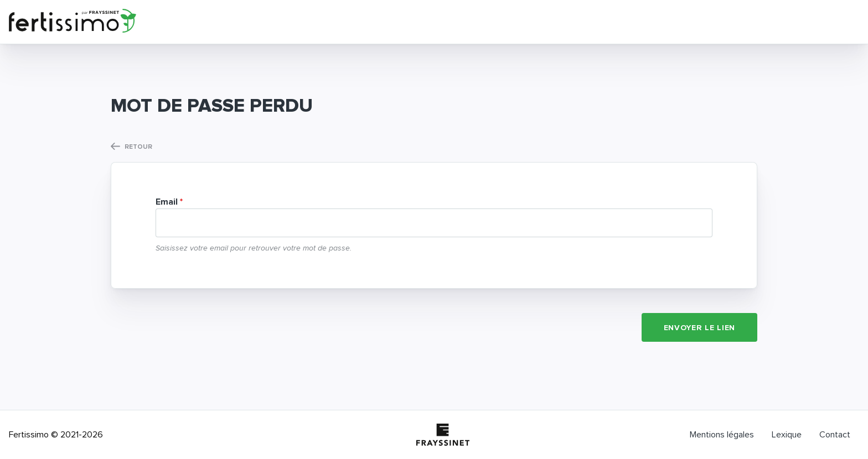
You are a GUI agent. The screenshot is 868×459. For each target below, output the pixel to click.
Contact (835, 435)
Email (167, 202)
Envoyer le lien (700, 328)
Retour (131, 147)
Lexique (787, 435)
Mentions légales (722, 435)
